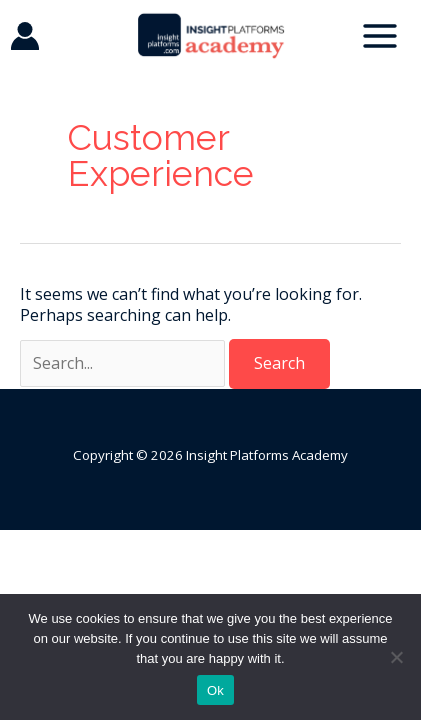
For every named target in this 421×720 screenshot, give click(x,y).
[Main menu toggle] (380, 36)
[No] (396, 657)
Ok (215, 690)
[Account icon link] (25, 36)
